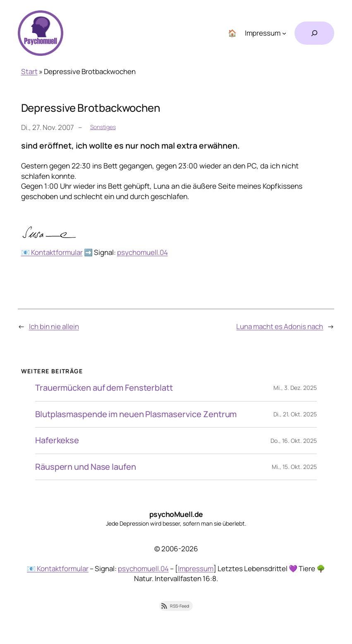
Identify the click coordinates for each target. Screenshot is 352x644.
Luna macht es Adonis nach (280, 326)
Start (29, 71)
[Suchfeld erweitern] (314, 33)
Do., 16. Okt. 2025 (294, 441)
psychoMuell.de (176, 514)
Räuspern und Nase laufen (86, 467)
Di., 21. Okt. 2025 (295, 414)
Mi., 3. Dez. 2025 (295, 388)
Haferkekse (57, 441)
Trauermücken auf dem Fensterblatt (104, 388)
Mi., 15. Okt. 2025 (294, 467)
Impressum (196, 568)
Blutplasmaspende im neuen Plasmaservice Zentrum (136, 415)
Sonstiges (103, 127)
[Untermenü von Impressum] (284, 33)
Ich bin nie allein (54, 326)
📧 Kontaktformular (52, 252)
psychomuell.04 (142, 252)
